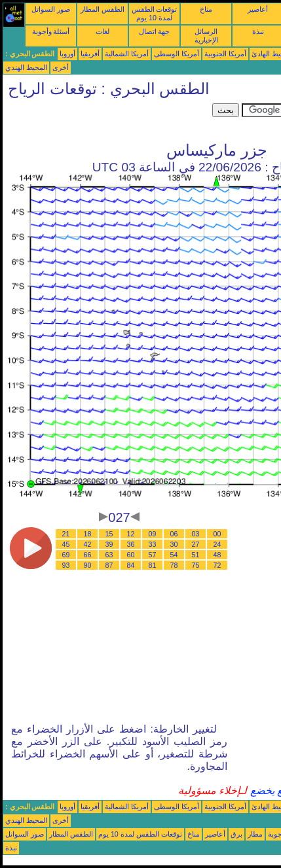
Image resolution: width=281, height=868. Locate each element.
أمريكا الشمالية (127, 54)
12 (131, 534)
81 (153, 565)
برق (236, 834)
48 (217, 555)
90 (88, 565)
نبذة (258, 31)
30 (174, 544)
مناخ (206, 9)
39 (109, 544)
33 (153, 544)
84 (131, 565)
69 (66, 555)
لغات (103, 31)
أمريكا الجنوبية (225, 54)
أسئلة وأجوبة (51, 31)
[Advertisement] (107, 120)
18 (88, 534)
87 (109, 565)
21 (66, 534)
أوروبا (67, 54)
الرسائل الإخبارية (206, 36)
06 (174, 534)
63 (109, 555)
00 (217, 534)
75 (196, 565)
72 (217, 565)
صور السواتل (51, 9)
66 (88, 555)
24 (217, 544)
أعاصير (258, 9)
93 (66, 565)
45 (66, 544)
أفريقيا (90, 54)
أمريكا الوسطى (177, 54)
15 (109, 534)
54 (174, 555)
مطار (255, 834)
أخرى (61, 67)
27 (196, 544)
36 (131, 544)
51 (196, 555)
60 (131, 555)
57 (153, 555)
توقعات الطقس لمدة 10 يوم (155, 13)
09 (153, 534)
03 (196, 534)
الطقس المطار (103, 9)
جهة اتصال (155, 31)
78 (174, 565)
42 (88, 544)
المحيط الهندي (26, 67)
